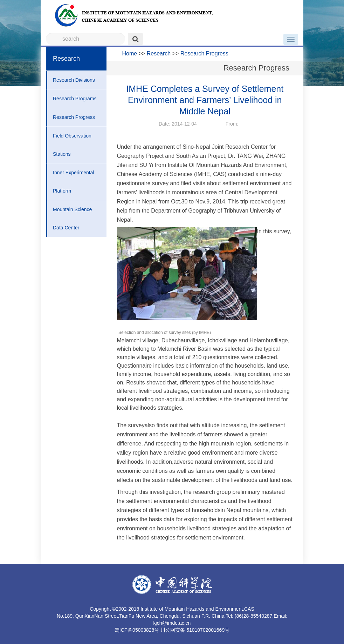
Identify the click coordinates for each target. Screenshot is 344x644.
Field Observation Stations (72, 145)
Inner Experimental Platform (74, 182)
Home (130, 53)
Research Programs (75, 99)
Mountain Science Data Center (72, 219)
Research (159, 53)
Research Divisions (74, 80)
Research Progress (74, 117)
